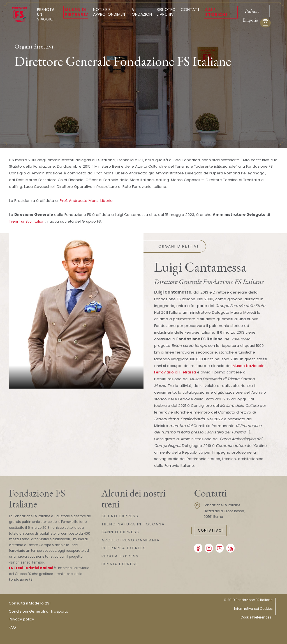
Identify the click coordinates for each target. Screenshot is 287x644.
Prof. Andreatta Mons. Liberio (86, 201)
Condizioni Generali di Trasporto (39, 611)
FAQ (12, 627)
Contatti (191, 10)
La (142, 12)
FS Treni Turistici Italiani (31, 568)
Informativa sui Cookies (253, 609)
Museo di (77, 12)
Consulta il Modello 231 (30, 603)
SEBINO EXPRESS (120, 516)
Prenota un (48, 14)
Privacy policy (21, 619)
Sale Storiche (217, 12)
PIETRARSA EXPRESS (124, 548)
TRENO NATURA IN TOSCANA (133, 524)
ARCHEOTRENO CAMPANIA (131, 540)
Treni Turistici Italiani (27, 221)
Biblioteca (167, 12)
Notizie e (111, 12)
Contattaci (210, 530)
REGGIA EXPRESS (120, 556)
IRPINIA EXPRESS (120, 564)
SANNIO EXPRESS (120, 532)
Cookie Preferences (256, 617)
